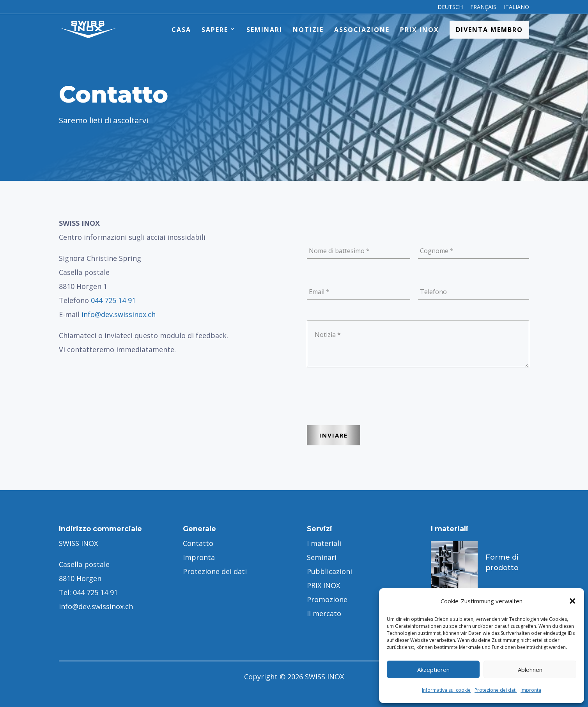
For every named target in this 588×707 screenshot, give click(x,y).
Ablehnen (530, 670)
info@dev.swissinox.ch (119, 314)
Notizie (308, 30)
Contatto (198, 543)
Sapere (215, 30)
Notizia (328, 335)
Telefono (433, 292)
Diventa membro (489, 30)
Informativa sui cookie (446, 690)
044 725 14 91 (113, 300)
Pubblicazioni (329, 571)
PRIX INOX (420, 30)
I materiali (324, 543)
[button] (572, 601)
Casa (181, 30)
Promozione (327, 599)
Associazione (362, 30)
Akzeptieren (433, 670)
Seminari (264, 30)
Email (319, 292)
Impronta (531, 690)
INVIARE (334, 435)
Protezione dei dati (496, 690)
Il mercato (324, 613)
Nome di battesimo (339, 251)
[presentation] (366, 404)
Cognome (437, 251)
